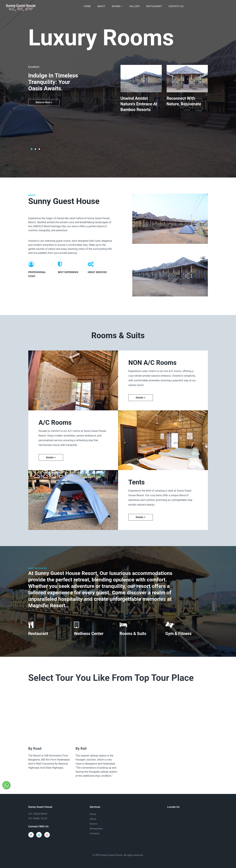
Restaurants (96, 829)
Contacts (95, 833)
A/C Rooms (55, 423)
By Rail (81, 749)
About (101, 6)
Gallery (134, 6)
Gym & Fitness (178, 634)
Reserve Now (44, 102)
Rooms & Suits (133, 634)
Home (87, 6)
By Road (35, 749)
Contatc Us (176, 6)
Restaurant (154, 6)
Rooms (117, 6)
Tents (137, 482)
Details (141, 398)
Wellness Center (89, 634)
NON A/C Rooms (153, 363)
